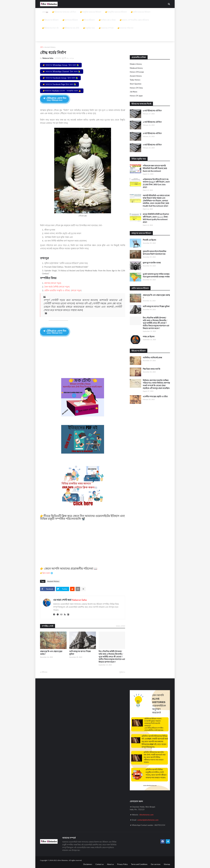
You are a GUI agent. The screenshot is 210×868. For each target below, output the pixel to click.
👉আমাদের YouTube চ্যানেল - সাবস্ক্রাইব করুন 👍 (62, 91)
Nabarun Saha (79, 600)
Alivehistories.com (146, 814)
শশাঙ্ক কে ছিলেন (149, 337)
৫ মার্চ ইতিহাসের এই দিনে (152, 122)
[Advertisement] (105, 27)
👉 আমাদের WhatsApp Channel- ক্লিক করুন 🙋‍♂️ (62, 71)
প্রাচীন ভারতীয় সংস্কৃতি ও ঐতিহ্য (57, 290)
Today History (135, 80)
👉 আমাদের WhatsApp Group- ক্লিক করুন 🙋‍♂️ (61, 65)
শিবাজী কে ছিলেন (149, 240)
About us (110, 864)
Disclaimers (88, 864)
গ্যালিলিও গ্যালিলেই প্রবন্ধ (152, 358)
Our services (156, 864)
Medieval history (136, 68)
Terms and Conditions (139, 864)
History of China (136, 88)
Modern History (136, 64)
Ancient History (50, 47)
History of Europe (137, 72)
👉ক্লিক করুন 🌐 (46, 573)
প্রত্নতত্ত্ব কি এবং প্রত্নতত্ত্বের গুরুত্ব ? (51, 652)
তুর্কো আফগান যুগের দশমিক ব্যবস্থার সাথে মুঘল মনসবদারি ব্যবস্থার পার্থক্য (156, 275)
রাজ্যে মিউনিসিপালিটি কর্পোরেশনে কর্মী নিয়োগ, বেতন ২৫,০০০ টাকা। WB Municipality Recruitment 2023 (156, 218)
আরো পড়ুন (76, 290)
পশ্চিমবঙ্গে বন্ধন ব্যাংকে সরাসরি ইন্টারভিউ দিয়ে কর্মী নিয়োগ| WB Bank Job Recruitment (155, 168)
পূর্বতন (121, 672)
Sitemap (167, 864)
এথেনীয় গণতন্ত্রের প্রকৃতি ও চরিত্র (155, 396)
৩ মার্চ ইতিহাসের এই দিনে (152, 145)
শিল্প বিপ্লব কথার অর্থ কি (151, 369)
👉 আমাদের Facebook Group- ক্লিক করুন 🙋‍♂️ (60, 78)
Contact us (100, 864)
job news (134, 92)
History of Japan (136, 96)
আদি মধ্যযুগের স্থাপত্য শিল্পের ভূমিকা (80, 652)
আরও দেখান (121, 626)
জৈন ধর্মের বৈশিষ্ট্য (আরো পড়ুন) (57, 287)
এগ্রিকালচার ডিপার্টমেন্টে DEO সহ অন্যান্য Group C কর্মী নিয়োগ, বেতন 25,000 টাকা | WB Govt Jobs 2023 (156, 183)
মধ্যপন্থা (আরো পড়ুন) (53, 283)
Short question (136, 84)
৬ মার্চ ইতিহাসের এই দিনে (152, 111)
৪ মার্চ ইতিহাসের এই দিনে (152, 133)
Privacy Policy (122, 864)
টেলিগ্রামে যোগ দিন (55, 99)
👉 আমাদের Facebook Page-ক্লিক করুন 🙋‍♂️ (59, 84)
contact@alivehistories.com (148, 820)
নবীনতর (44, 672)
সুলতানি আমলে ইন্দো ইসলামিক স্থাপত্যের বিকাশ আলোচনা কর (154, 253)
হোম (41, 47)
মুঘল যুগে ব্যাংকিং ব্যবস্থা (152, 263)
